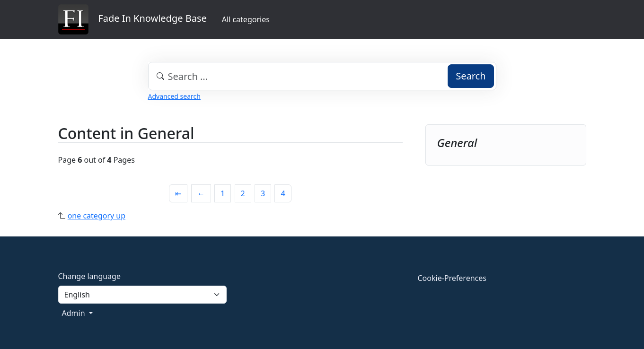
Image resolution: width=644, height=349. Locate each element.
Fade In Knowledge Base (132, 19)
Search (471, 76)
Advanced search (174, 96)
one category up (97, 216)
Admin (75, 313)
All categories (246, 19)
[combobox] (322, 76)
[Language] (142, 295)
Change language (89, 276)
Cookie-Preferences (452, 278)
